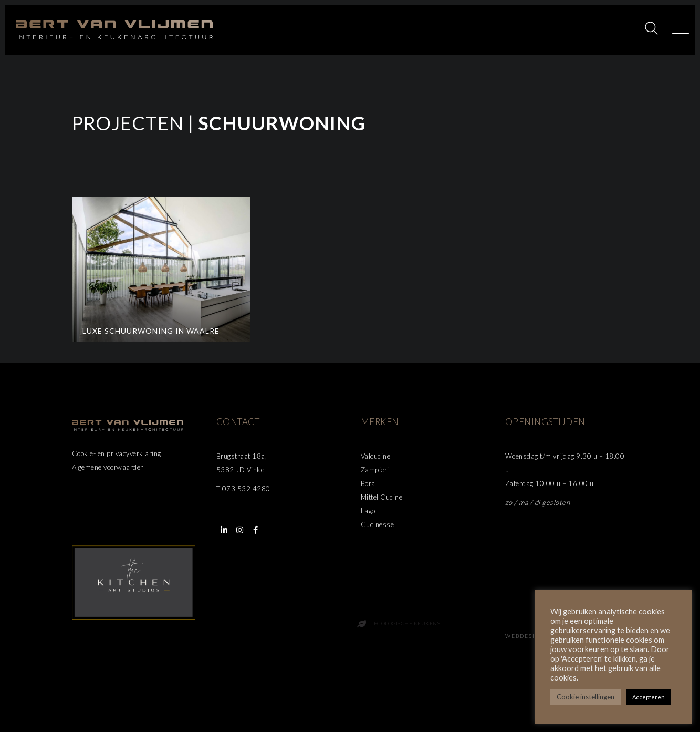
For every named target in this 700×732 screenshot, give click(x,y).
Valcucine (376, 456)
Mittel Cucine (382, 497)
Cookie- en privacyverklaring (117, 453)
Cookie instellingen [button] (586, 697)
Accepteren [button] (649, 697)
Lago (368, 511)
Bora (368, 483)
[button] (681, 30)
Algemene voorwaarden (108, 467)
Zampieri (375, 470)
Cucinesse (378, 524)
